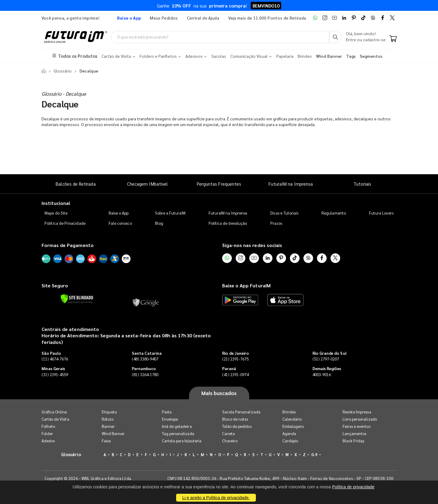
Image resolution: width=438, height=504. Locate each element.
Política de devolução (228, 223)
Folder (47, 433)
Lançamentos (355, 433)
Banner (108, 426)
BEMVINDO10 (266, 6)
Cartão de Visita (55, 419)
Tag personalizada (178, 433)
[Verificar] (77, 299)
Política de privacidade (353, 487)
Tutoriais (362, 184)
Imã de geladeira (177, 426)
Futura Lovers (381, 213)
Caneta (228, 433)
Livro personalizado (360, 419)
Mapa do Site (56, 213)
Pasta (167, 412)
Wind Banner (113, 433)
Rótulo (108, 419)
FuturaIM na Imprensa (291, 184)
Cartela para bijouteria (182, 441)
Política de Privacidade (65, 223)
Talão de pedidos (237, 426)
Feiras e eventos (357, 426)
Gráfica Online (54, 412)
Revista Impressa (357, 412)
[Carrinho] (393, 39)
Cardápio (290, 441)
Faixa (106, 441)
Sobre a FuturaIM (170, 213)
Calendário (292, 419)
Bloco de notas (235, 419)
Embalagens (293, 426)
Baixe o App (119, 213)
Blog (159, 223)
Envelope (170, 419)
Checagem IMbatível (147, 184)
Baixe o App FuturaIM (246, 285)
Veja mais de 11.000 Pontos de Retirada (267, 18)
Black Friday (354, 441)
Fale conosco (120, 223)
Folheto (48, 426)
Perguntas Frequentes (219, 184)
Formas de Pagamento (68, 245)
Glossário (63, 71)
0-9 (314, 455)
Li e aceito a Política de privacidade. (216, 498)
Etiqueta (109, 412)
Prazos (276, 223)
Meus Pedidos (164, 18)
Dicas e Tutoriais (284, 213)
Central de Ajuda (203, 18)
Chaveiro (230, 441)
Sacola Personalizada (241, 412)
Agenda (289, 433)
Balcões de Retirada (76, 184)
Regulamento (334, 213)
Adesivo (48, 441)
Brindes (289, 412)
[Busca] (335, 37)
